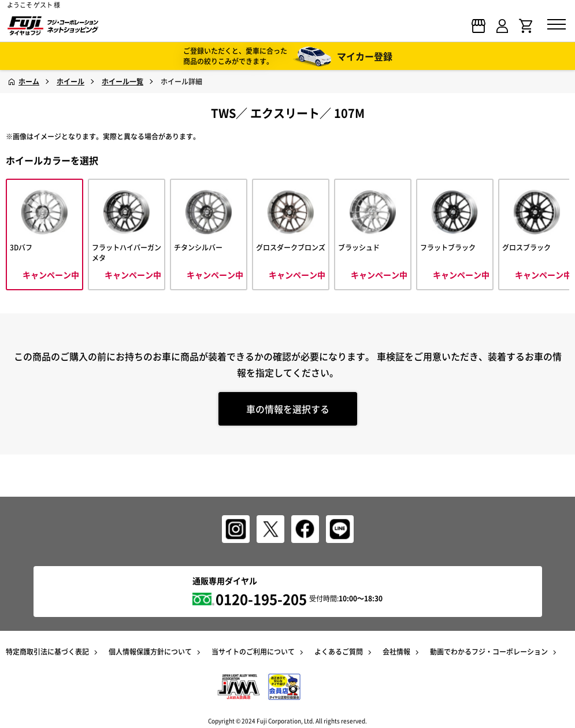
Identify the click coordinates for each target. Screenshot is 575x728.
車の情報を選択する (288, 409)
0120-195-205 (261, 599)
